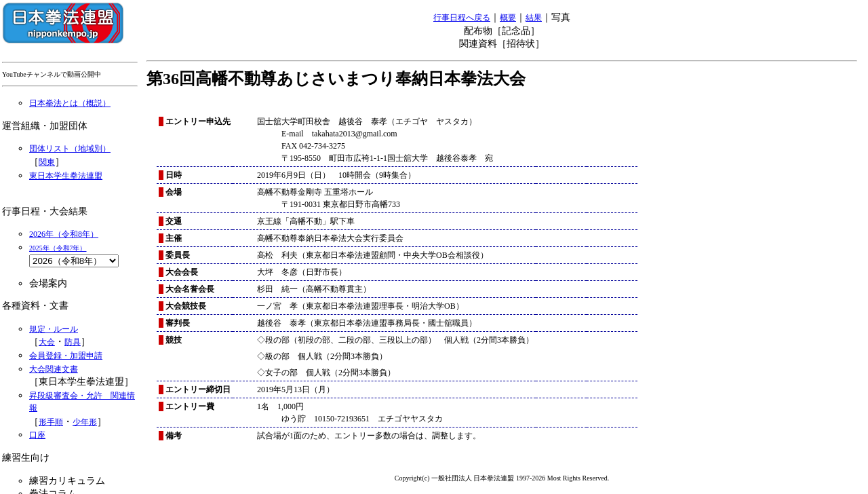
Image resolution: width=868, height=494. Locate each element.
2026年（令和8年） (64, 234)
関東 (47, 162)
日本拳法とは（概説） (70, 103)
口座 (37, 435)
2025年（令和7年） (58, 248)
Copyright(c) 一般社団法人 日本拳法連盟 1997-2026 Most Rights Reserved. (502, 478)
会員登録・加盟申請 (66, 356)
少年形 (85, 422)
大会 (47, 342)
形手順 (51, 422)
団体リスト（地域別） (70, 149)
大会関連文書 (54, 369)
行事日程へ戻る (462, 18)
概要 (508, 18)
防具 (73, 342)
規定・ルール (54, 329)
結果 (534, 18)
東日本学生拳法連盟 (66, 176)
